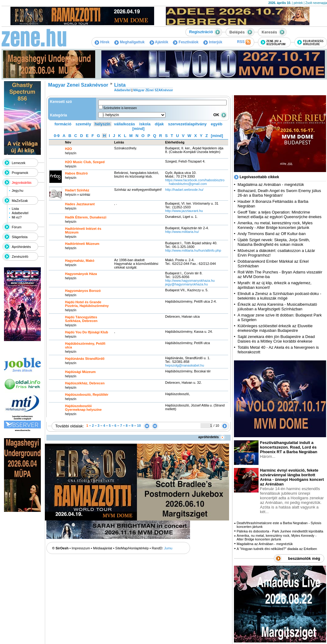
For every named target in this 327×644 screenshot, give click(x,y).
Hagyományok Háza (81, 274)
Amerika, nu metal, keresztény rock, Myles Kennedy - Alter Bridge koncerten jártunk (275, 225)
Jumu (168, 548)
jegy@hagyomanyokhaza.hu (187, 284)
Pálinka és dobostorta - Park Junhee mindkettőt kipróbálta (280, 531)
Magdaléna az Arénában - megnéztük (271, 185)
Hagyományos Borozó (83, 291)
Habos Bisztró (76, 173)
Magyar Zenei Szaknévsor (78, 85)
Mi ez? (17, 217)
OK (220, 115)
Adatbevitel (20, 213)
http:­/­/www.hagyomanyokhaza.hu (190, 281)
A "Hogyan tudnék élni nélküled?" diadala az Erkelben (277, 549)
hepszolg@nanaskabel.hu (185, 365)
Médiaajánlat (103, 548)
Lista (15, 209)
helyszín (102, 124)
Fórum (17, 227)
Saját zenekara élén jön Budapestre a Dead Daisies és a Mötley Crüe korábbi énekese (276, 339)
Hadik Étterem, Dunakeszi (86, 217)
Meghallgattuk (129, 42)
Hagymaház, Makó (80, 261)
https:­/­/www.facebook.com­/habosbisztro (195, 180)
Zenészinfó (20, 257)
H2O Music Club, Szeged (85, 162)
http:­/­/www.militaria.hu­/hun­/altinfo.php (193, 250)
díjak (159, 124)
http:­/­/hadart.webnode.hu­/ (184, 190)
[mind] (138, 129)
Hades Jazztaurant (80, 204)
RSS (244, 42)
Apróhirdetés (21, 247)
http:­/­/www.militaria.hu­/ (182, 232)
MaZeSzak (20, 201)
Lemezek (19, 163)
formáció (63, 124)
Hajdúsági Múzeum (80, 372)
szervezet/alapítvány (187, 124)
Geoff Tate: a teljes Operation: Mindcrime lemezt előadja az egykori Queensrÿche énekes (280, 214)
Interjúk (213, 42)
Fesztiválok (186, 42)
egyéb (217, 124)
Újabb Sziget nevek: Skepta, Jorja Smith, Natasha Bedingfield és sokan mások (274, 242)
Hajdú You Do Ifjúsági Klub (87, 332)
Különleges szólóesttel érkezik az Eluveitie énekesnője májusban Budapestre (275, 328)
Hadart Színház (77, 190)
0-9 (57, 136)
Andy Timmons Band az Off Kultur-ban (272, 234)
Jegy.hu (18, 190)
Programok (20, 173)
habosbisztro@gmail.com (188, 184)
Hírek (102, 42)
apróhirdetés (212, 437)
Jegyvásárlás (21, 183)
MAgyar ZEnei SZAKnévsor (153, 90)
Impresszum (81, 548)
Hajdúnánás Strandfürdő (85, 359)
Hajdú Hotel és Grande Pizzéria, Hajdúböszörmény (87, 304)
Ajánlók (159, 42)
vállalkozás (125, 124)
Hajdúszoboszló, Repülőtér (87, 395)
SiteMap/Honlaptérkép (132, 548)
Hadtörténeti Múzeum (82, 244)
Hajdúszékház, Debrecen (85, 383)
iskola (145, 124)
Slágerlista (19, 237)
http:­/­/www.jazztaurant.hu (184, 211)
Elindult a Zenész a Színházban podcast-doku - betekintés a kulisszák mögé (279, 296)
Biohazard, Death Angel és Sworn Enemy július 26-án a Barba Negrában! (279, 193)
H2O (69, 149)
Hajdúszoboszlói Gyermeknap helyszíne (83, 408)
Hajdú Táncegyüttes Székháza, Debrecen (81, 319)
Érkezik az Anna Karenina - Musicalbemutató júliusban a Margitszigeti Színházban (277, 307)
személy (83, 124)
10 (139, 426)
